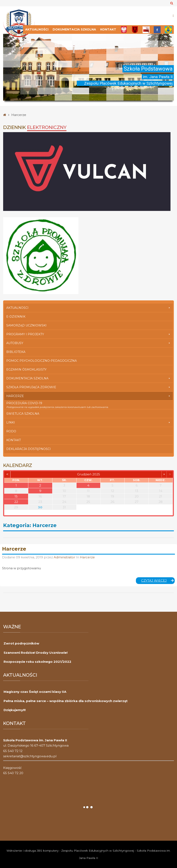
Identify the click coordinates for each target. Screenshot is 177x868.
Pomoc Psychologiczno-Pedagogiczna (42, 361)
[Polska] (124, 30)
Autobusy (88, 343)
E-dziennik (16, 317)
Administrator (65, 557)
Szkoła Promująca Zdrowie (88, 387)
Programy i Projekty (88, 334)
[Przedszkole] (168, 30)
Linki (88, 422)
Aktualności (37, 29)
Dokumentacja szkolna (74, 29)
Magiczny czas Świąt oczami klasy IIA (35, 692)
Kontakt (108, 29)
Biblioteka (16, 352)
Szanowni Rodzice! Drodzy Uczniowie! (36, 653)
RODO (11, 431)
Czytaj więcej (158, 581)
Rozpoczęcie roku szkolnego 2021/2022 (37, 662)
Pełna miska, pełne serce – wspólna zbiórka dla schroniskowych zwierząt (66, 701)
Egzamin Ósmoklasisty (26, 370)
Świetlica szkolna (23, 414)
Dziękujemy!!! (15, 710)
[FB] (157, 30)
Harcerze (88, 396)
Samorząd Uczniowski (26, 325)
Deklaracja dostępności (29, 449)
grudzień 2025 (89, 474)
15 (16, 496)
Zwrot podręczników (21, 643)
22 (16, 502)
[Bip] (146, 30)
